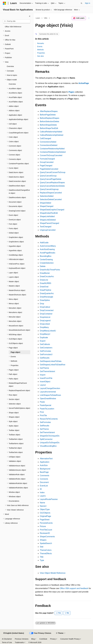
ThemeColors (46, 550)
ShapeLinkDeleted (48, 220)
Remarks (41, 43)
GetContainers (46, 348)
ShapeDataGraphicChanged (52, 210)
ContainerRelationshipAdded (52, 149)
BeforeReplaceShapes (50, 118)
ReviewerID (45, 533)
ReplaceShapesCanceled (51, 193)
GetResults (45, 358)
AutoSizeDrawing (47, 249)
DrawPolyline (45, 290)
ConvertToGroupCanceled (51, 155)
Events (40, 46)
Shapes (43, 540)
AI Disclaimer (7, 639)
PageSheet (45, 520)
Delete (43, 266)
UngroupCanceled (48, 230)
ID (41, 489)
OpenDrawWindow (48, 399)
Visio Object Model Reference (53, 573)
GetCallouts (45, 344)
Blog (33, 639)
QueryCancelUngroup (49, 189)
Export (43, 341)
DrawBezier (45, 273)
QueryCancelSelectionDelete (52, 186)
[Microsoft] (4, 3)
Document (44, 482)
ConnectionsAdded (48, 142)
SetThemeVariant (47, 432)
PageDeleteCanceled (49, 169)
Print (42, 412)
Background (45, 469)
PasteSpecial (45, 405)
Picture (43, 526)
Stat (42, 547)
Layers (43, 496)
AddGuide (44, 243)
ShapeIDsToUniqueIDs (50, 436)
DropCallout (45, 307)
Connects (44, 479)
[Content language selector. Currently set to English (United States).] (14, 633)
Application (45, 462)
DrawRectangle (46, 297)
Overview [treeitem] (10, 66)
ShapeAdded (45, 203)
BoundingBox (46, 256)
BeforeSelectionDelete (49, 121)
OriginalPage (45, 516)
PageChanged (46, 166)
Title (42, 557)
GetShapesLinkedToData (51, 361)
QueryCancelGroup (48, 176)
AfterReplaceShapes (49, 111)
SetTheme (44, 429)
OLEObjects (45, 513)
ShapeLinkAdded (47, 216)
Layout (43, 385)
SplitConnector (46, 439)
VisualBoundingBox (48, 446)
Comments (45, 476)
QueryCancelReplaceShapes (52, 183)
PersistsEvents (46, 523)
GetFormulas (45, 351)
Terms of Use (7, 642)
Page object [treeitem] (15, 352)
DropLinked (45, 324)
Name (42, 503)
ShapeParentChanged (49, 223)
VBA (46, 18)
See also (40, 56)
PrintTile (43, 415)
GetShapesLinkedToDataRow (53, 365)
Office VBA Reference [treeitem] (13, 27)
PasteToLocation (47, 409)
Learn (38, 18)
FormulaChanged (47, 159)
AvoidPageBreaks (48, 253)
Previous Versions (22, 639)
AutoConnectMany (48, 246)
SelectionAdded (47, 196)
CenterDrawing (46, 260)
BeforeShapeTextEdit (49, 128)
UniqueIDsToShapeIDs (50, 443)
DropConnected (47, 310)
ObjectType (45, 509)
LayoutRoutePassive (49, 499)
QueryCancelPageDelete (51, 179)
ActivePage (84, 83)
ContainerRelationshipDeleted (53, 152)
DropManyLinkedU (48, 331)
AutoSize (44, 465)
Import (43, 375)
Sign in (87, 3)
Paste (42, 402)
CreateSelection (47, 263)
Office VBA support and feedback (74, 588)
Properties (41, 53)
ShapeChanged (47, 206)
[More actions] (89, 18)
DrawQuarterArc (47, 293)
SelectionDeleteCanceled (51, 199)
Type (42, 560)
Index (42, 492)
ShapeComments (47, 537)
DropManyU (45, 334)
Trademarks (19, 642)
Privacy (53, 639)
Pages (71, 92)
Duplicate (44, 337)
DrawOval (44, 287)
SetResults (45, 426)
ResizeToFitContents (49, 419)
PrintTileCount (46, 530)
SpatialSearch (46, 543)
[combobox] (17, 21)
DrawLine (44, 280)
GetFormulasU (46, 354)
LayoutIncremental (48, 392)
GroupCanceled (47, 162)
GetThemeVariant (47, 371)
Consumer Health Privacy (70, 639)
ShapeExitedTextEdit (49, 213)
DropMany (44, 327)
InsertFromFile (46, 378)
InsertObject (45, 382)
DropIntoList (45, 317)
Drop (42, 304)
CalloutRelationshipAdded (51, 132)
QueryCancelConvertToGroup (53, 172)
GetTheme (44, 368)
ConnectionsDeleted (49, 145)
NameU (43, 506)
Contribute (43, 639)
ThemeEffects (46, 553)
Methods (40, 50)
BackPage (44, 472)
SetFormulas (45, 422)
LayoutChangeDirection (50, 388)
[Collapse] (30, 16)
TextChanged (46, 227)
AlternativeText (46, 459)
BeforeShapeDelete (48, 125)
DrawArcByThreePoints (50, 270)
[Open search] (81, 3)
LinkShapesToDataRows (50, 395)
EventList (44, 486)
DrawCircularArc (47, 276)
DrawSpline (45, 300)
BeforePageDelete (48, 115)
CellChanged (45, 138)
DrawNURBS (45, 283)
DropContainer (46, 314)
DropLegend (45, 321)
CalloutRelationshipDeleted (52, 135)
